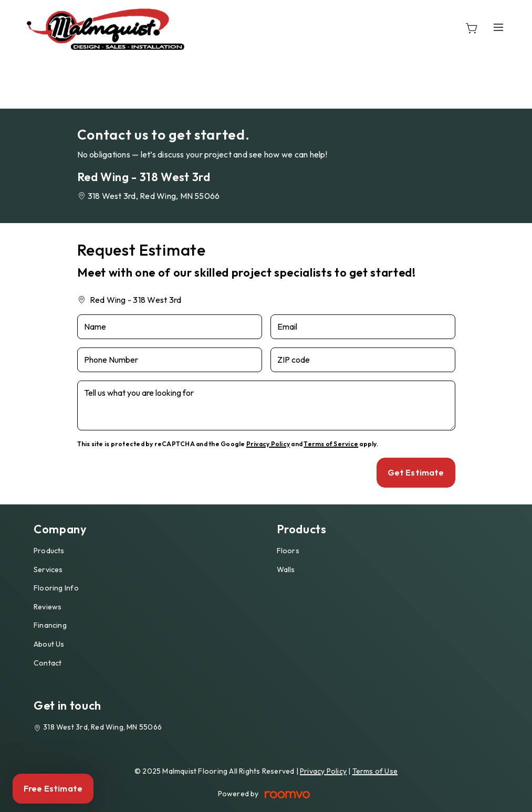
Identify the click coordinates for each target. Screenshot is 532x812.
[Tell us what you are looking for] (266, 405)
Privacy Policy (268, 444)
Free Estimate (53, 788)
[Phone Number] (170, 360)
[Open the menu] (499, 27)
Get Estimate (416, 472)
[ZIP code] (363, 360)
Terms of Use (375, 771)
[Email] (363, 327)
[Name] (170, 327)
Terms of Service (331, 444)
